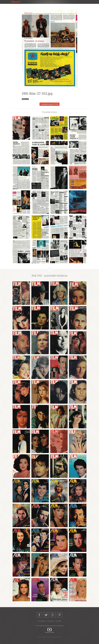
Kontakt (59, 621)
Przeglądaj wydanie (50, 104)
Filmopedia (17, 2)
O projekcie (42, 621)
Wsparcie (51, 621)
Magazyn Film (25, 99)
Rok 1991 (37, 276)
